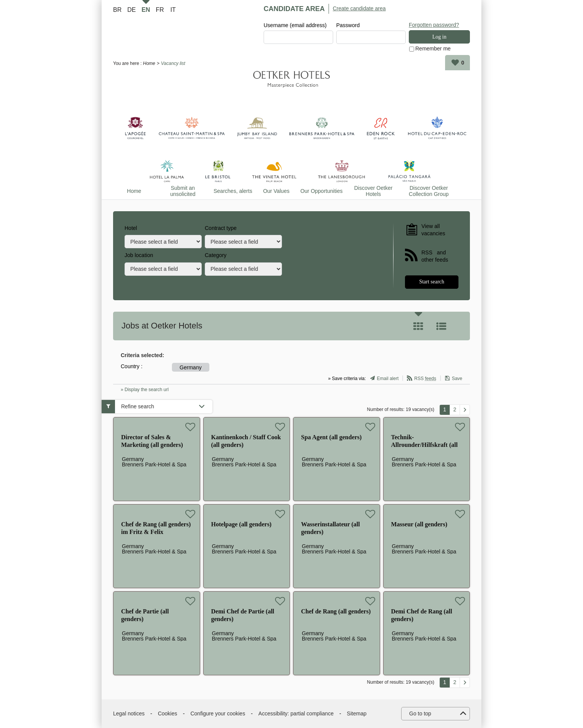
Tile (418, 326)
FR (160, 10)
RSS (425, 379)
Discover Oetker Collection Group (429, 191)
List (441, 326)
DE (131, 10)
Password (348, 25)
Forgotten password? (434, 25)
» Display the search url (145, 390)
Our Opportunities (321, 191)
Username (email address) (295, 25)
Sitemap (357, 713)
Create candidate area (359, 8)
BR (117, 10)
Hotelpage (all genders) (241, 524)
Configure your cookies (218, 713)
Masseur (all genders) (419, 524)
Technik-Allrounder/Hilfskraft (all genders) (424, 445)
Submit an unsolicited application (183, 191)
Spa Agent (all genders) (331, 437)
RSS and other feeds (435, 256)
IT (173, 10)
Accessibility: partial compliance (296, 713)
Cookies (168, 713)
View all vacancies (433, 230)
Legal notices (129, 713)
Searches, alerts (233, 191)
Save (457, 379)
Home (149, 63)
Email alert (388, 379)
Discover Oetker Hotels (373, 191)
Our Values (276, 191)
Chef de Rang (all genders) (336, 611)
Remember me (433, 49)
